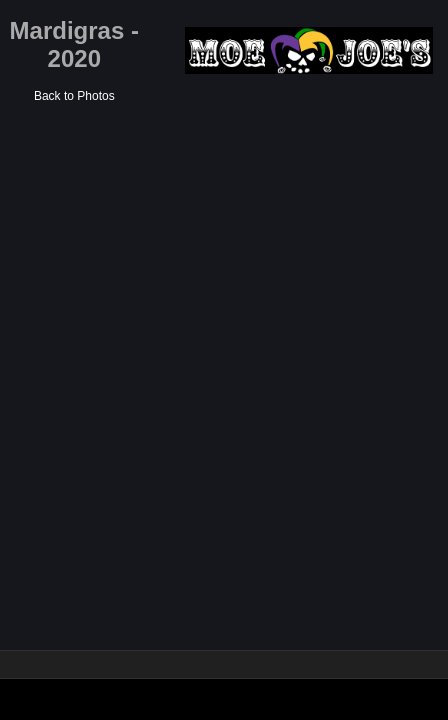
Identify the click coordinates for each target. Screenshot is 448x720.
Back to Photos (74, 96)
